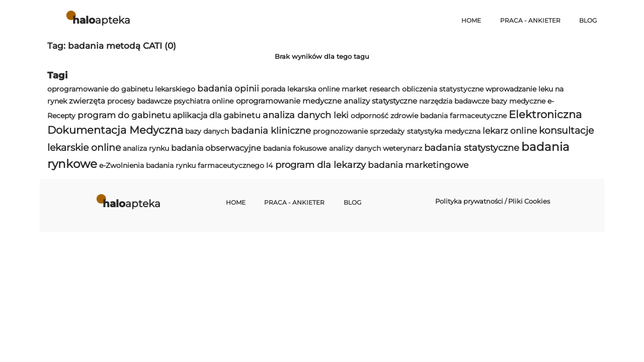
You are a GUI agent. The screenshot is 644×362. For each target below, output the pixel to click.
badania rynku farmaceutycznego (205, 165)
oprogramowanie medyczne (289, 101)
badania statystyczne (472, 148)
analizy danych (355, 148)
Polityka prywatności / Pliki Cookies (493, 201)
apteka (101, 20)
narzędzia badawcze (454, 101)
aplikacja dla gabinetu (217, 115)
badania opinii (228, 88)
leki (341, 115)
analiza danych (297, 115)
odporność (370, 116)
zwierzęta (87, 101)
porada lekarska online (300, 89)
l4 (269, 165)
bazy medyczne (518, 101)
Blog (588, 21)
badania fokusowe (295, 148)
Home (471, 21)
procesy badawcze (139, 101)
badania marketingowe (418, 165)
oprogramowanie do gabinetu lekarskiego (121, 89)
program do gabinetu (124, 115)
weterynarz (403, 148)
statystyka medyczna (444, 131)
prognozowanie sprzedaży (359, 131)
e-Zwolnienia (122, 165)
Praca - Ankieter (530, 21)
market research (371, 89)
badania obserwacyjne (216, 148)
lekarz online (510, 131)
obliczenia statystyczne (443, 89)
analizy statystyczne (380, 101)
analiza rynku (146, 148)
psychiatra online (204, 101)
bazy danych (207, 131)
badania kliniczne (271, 130)
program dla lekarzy (320, 165)
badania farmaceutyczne (463, 116)
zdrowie (404, 116)
